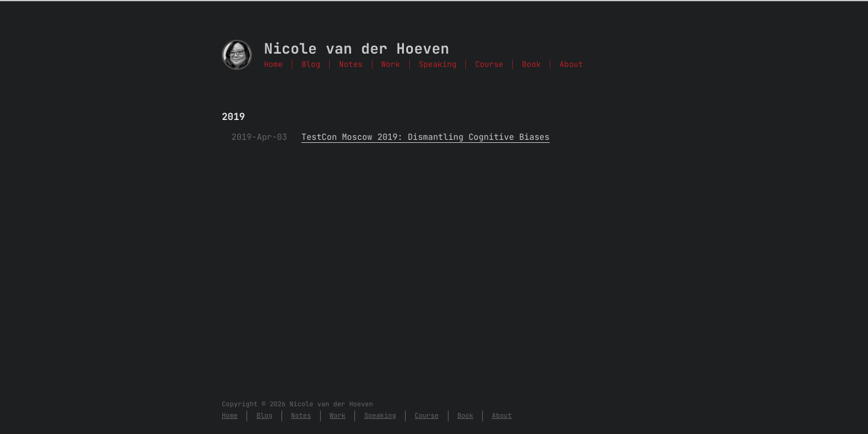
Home (273, 64)
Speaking (438, 64)
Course (489, 64)
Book (531, 64)
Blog (311, 64)
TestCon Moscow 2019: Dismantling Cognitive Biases (426, 137)
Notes (351, 64)
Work (391, 64)
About (571, 64)
